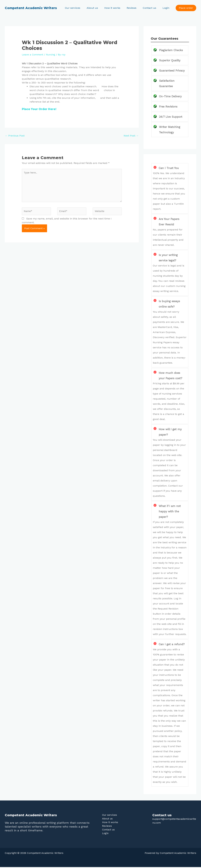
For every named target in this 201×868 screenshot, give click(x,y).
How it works (117, 8)
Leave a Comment (33, 55)
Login (167, 8)
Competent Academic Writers (31, 8)
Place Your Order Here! (40, 109)
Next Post (131, 136)
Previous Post (15, 136)
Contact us (151, 8)
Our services (80, 8)
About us (98, 8)
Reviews (135, 8)
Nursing (52, 55)
